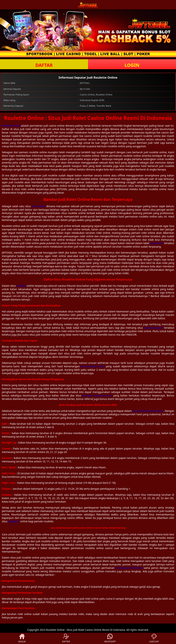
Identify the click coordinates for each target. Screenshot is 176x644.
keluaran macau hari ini (97, 395)
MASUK (22, 638)
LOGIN (132, 65)
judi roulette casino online (148, 411)
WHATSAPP (110, 638)
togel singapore (153, 328)
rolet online (38, 206)
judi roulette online (93, 366)
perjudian (14, 521)
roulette (21, 286)
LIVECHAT (154, 638)
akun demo (157, 243)
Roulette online (11, 126)
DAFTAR (44, 65)
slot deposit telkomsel (129, 568)
